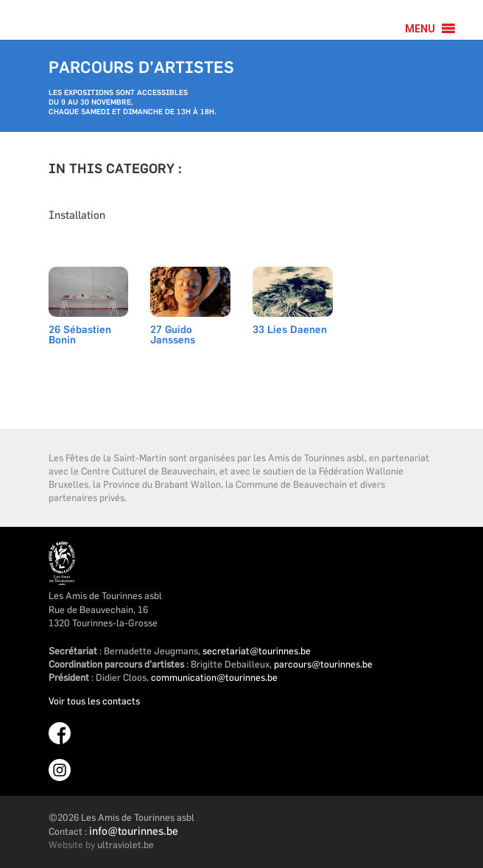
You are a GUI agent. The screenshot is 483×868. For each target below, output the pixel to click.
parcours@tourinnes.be (323, 664)
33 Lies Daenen (290, 330)
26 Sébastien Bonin (80, 336)
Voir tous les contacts (94, 701)
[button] (420, 29)
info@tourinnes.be (134, 831)
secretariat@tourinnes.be (257, 651)
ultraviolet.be (126, 844)
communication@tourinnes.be (214, 677)
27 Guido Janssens (173, 336)
